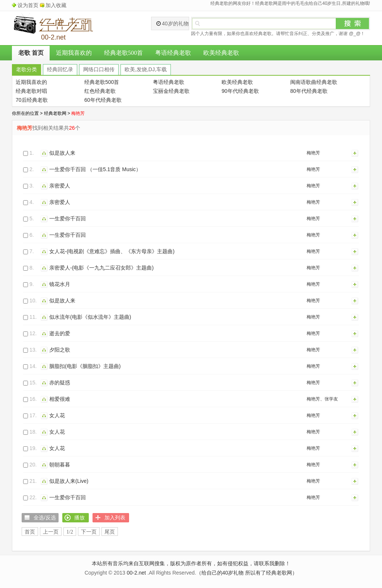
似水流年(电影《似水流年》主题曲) (90, 317)
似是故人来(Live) (69, 481)
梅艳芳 (313, 153)
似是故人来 (62, 153)
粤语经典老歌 (173, 53)
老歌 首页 (31, 53)
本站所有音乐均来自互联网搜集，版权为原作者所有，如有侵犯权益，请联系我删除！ (191, 563)
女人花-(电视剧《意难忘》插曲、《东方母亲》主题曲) (112, 251)
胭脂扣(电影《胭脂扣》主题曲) (85, 366)
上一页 (51, 532)
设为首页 (28, 5)
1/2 (70, 532)
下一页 (89, 532)
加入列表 (355, 153)
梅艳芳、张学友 (322, 399)
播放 (45, 153)
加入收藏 (56, 5)
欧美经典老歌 (221, 53)
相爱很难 (60, 399)
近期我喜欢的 (74, 53)
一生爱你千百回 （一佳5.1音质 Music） (95, 169)
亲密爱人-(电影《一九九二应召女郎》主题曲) (101, 268)
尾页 (110, 532)
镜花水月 (60, 284)
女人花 (57, 415)
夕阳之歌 (60, 350)
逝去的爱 (60, 333)
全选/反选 (45, 518)
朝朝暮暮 (60, 465)
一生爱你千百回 (68, 218)
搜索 (353, 23)
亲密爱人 (60, 186)
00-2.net (136, 573)
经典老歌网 (55, 113)
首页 (30, 532)
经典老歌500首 (123, 53)
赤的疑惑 (60, 383)
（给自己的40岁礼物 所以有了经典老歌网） (247, 573)
